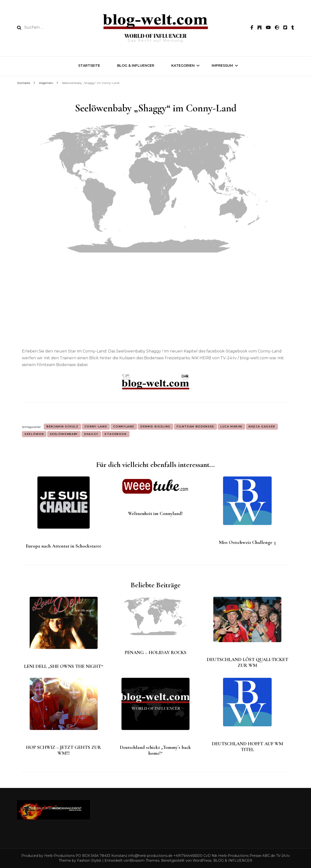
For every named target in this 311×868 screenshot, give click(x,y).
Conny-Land (96, 426)
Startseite (89, 66)
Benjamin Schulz (62, 426)
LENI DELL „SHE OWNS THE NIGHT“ (64, 666)
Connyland (124, 426)
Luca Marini (231, 426)
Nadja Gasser (262, 426)
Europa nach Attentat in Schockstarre (64, 546)
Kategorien (183, 66)
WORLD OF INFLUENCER (156, 36)
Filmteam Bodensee (195, 426)
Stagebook (116, 434)
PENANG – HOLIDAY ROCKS (155, 653)
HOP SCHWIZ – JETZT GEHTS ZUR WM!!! (64, 750)
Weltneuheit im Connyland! (155, 514)
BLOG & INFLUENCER (136, 66)
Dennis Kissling (155, 426)
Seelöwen (34, 434)
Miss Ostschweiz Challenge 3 (247, 542)
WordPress (202, 860)
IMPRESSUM (222, 66)
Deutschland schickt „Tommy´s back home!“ (155, 750)
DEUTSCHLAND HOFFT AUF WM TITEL (247, 747)
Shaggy (91, 434)
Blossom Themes (145, 860)
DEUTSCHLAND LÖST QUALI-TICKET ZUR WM (247, 663)
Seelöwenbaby (64, 434)
